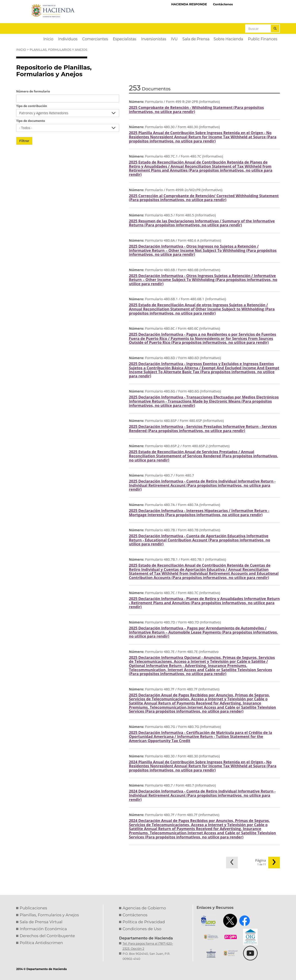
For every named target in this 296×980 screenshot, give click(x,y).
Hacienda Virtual (258, 4)
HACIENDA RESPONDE (189, 4)
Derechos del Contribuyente (47, 936)
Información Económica (43, 929)
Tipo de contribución (32, 106)
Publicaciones (33, 908)
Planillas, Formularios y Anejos (58, 50)
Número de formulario (33, 91)
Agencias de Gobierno (144, 908)
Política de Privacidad (144, 922)
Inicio (21, 50)
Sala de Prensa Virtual (41, 922)
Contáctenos (223, 4)
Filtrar (24, 141)
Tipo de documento (31, 121)
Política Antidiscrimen (41, 943)
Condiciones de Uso (142, 929)
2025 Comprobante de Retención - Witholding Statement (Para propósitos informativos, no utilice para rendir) (196, 110)
